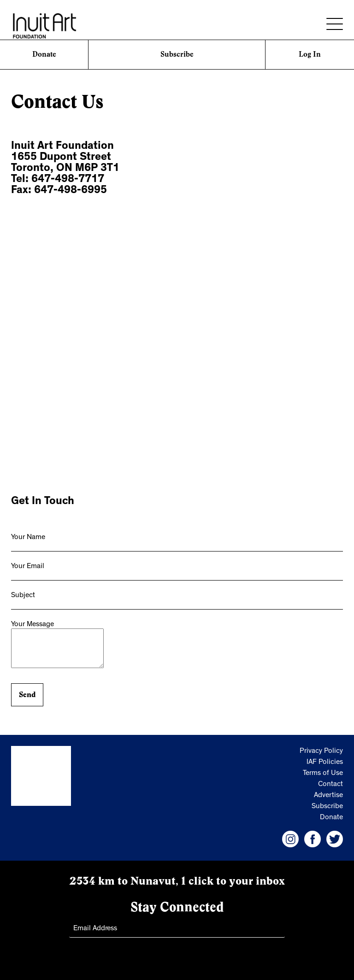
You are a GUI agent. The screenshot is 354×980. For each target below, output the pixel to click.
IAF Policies (325, 763)
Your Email (28, 567)
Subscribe (177, 54)
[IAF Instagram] (290, 839)
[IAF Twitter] (335, 839)
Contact (330, 785)
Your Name (28, 538)
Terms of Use (323, 774)
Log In (310, 54)
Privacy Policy (321, 751)
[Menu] (335, 24)
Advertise (328, 796)
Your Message (32, 625)
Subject (23, 596)
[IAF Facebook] (313, 839)
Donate (44, 54)
